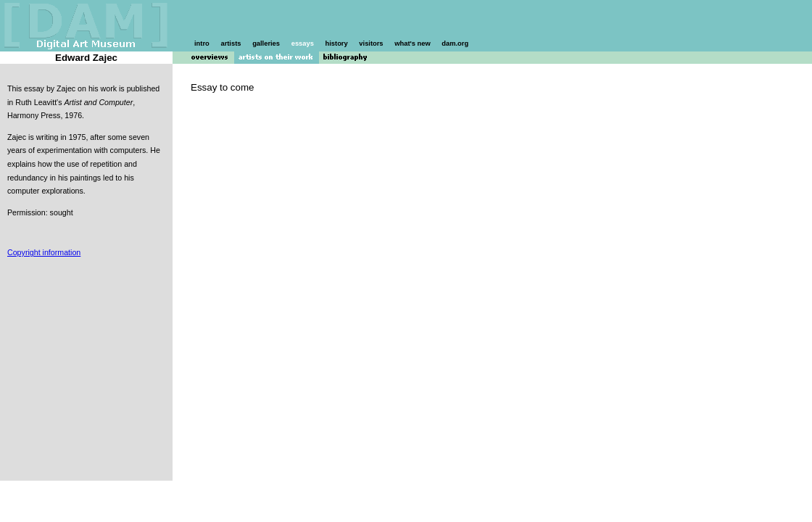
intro (202, 43)
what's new (412, 43)
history (337, 43)
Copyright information (44, 252)
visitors (371, 43)
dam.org (455, 43)
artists (231, 43)
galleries (266, 43)
